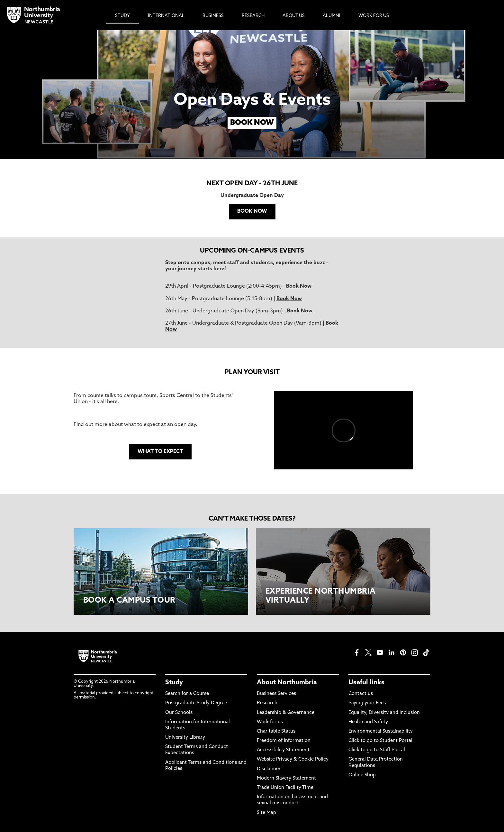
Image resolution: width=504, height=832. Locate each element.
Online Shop (362, 775)
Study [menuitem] (122, 16)
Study (174, 683)
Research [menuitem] (253, 16)
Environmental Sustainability (381, 731)
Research (267, 703)
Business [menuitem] (213, 16)
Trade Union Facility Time (285, 788)
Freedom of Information (284, 741)
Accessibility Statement (283, 750)
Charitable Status (276, 731)
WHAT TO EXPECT (160, 452)
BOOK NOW (252, 123)
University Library (185, 738)
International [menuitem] (166, 16)
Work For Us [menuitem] (374, 16)
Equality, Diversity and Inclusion (384, 713)
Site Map (266, 813)
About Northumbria (287, 683)
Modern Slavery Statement (286, 778)
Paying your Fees (367, 703)
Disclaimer (269, 769)
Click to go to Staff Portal (377, 750)
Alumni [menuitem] (332, 16)
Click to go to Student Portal (380, 741)
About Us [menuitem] (294, 16)
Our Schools (179, 713)
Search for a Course (187, 694)
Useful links (366, 683)
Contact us (361, 694)
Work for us (270, 722)
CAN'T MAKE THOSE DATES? (252, 519)
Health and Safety (368, 722)
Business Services (276, 694)
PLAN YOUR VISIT (252, 373)
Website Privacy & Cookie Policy (293, 759)
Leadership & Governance (286, 713)
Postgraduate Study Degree (196, 703)
